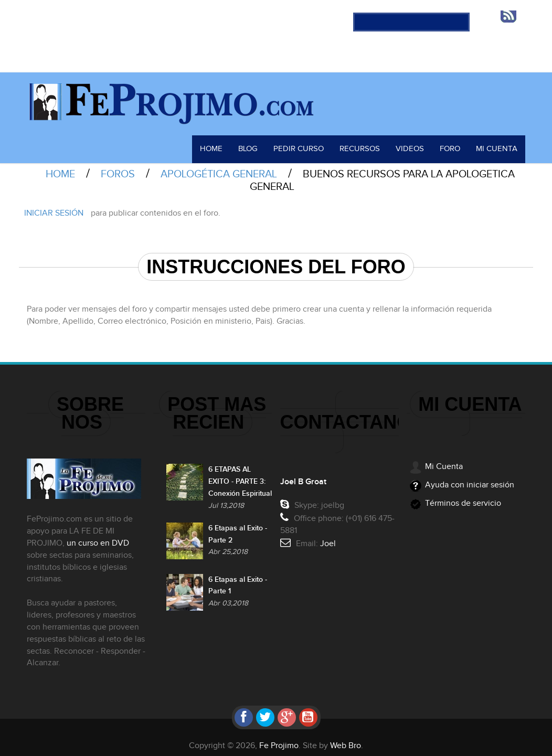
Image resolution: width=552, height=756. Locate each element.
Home (225, 142)
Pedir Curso (310, 142)
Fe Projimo (279, 739)
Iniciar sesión (54, 206)
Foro (454, 142)
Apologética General (219, 167)
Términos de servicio (463, 497)
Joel (332, 537)
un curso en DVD (94, 536)
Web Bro (346, 739)
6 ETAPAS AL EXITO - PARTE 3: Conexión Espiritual (240, 479)
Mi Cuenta (499, 142)
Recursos (368, 142)
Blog (261, 142)
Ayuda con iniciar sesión (470, 478)
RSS (512, 16)
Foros (118, 167)
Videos (415, 142)
